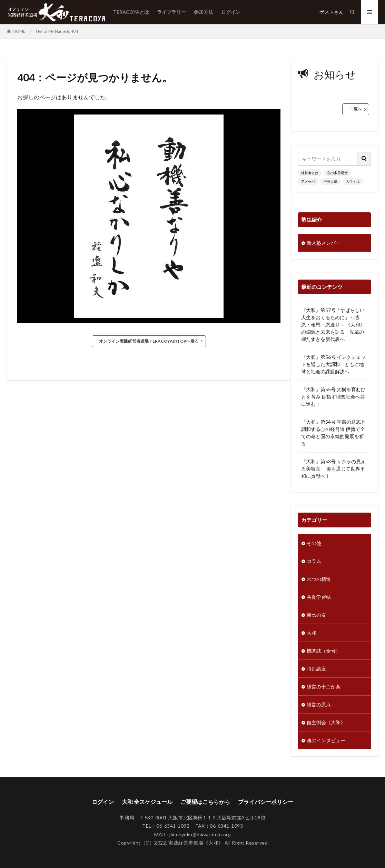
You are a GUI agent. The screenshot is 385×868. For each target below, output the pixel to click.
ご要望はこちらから (205, 802)
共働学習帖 (319, 597)
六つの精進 (319, 579)
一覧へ (356, 109)
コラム (314, 561)
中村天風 (330, 181)
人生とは (353, 181)
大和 (312, 633)
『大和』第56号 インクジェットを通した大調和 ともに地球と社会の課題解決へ (333, 364)
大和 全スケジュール (147, 802)
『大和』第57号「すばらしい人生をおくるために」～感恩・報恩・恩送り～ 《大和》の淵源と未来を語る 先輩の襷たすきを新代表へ (333, 325)
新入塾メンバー (324, 243)
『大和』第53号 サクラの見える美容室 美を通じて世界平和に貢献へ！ (333, 469)
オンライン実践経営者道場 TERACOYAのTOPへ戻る (149, 341)
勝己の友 (316, 615)
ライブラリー (171, 12)
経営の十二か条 (324, 687)
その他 (314, 543)
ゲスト (327, 12)
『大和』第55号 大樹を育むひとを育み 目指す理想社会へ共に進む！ (333, 397)
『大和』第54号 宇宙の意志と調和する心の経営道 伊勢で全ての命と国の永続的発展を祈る (333, 433)
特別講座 (316, 669)
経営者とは (310, 173)
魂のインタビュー (326, 740)
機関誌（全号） (324, 651)
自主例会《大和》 (326, 722)
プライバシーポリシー (266, 802)
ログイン (231, 12)
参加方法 (204, 12)
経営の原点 (319, 704)
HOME (19, 31)
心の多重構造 (337, 173)
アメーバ (308, 181)
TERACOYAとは (131, 12)
